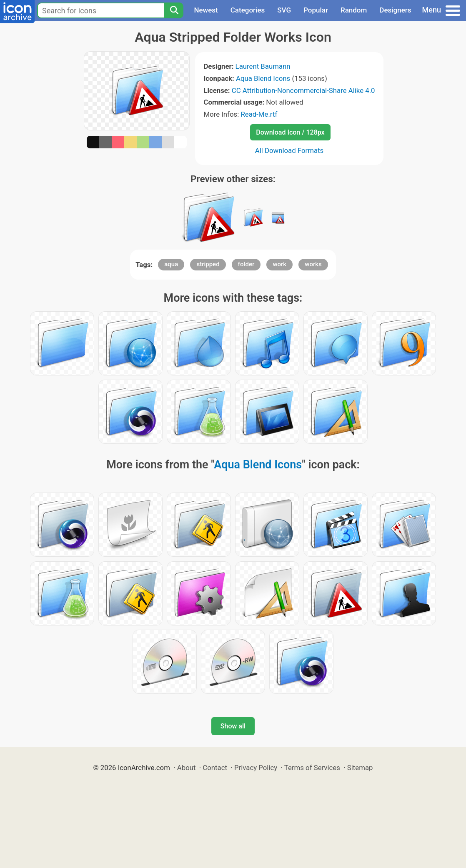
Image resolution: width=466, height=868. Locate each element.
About (187, 768)
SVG (284, 10)
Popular (316, 10)
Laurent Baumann (263, 66)
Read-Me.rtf (259, 114)
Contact (215, 768)
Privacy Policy (256, 768)
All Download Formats (289, 150)
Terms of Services (312, 768)
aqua (171, 264)
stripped (208, 264)
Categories (248, 10)
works (313, 264)
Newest (206, 10)
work (279, 264)
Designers (395, 10)
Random (354, 10)
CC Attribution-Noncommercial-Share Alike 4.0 (303, 90)
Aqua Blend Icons (263, 78)
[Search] (174, 10)
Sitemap (360, 768)
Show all (233, 726)
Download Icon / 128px (290, 132)
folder (246, 264)
